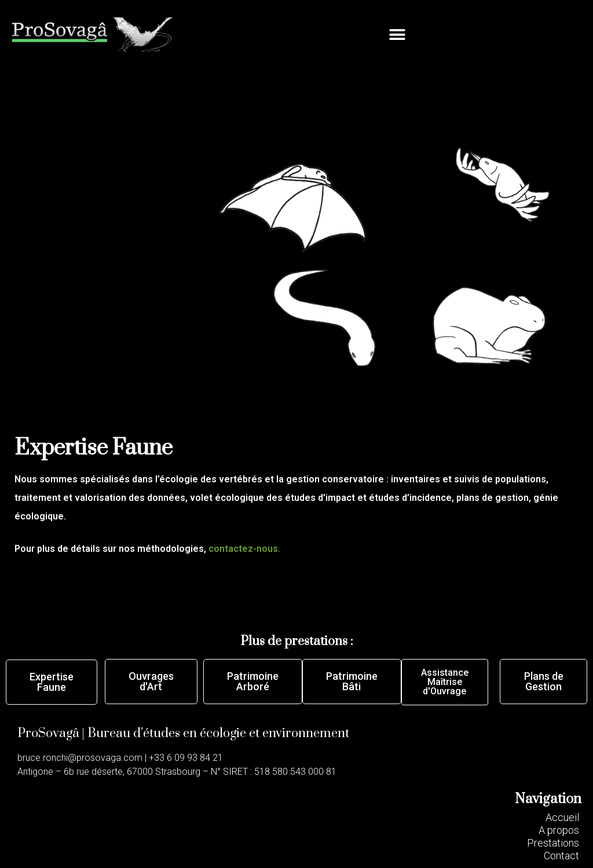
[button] (398, 34)
